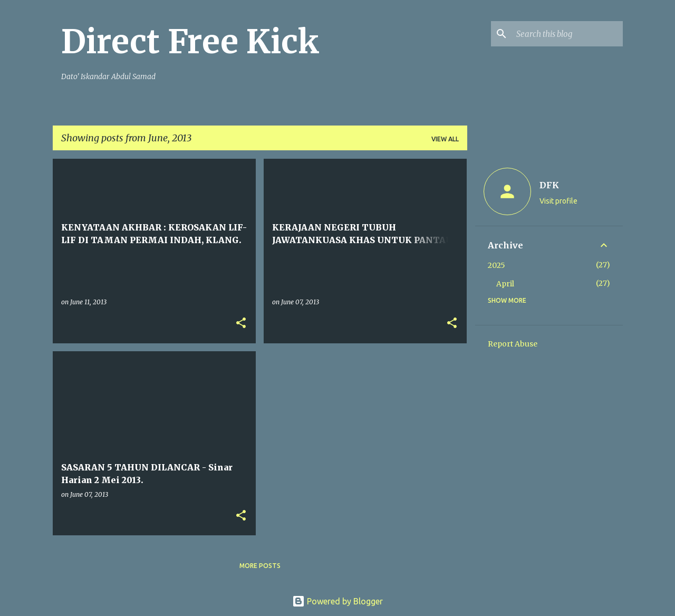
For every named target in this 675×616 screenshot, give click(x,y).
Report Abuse (513, 344)
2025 (496, 265)
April (505, 284)
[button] (241, 324)
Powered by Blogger (337, 601)
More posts (260, 566)
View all (445, 139)
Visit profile (558, 201)
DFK (549, 185)
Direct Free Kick (190, 42)
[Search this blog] (567, 34)
